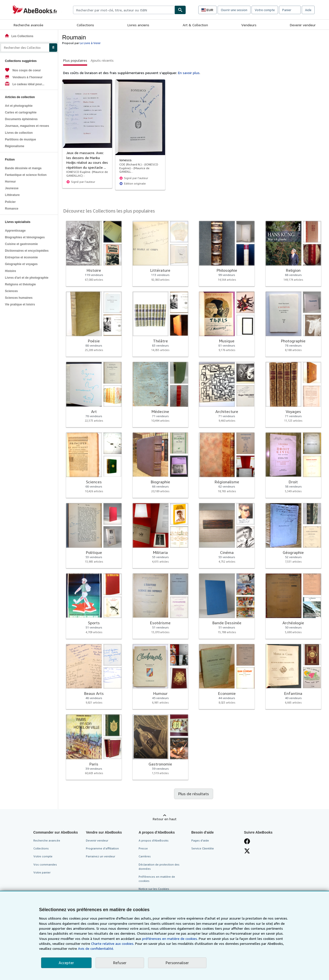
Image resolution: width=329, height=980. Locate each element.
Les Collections (19, 36)
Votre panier (42, 872)
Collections (85, 25)
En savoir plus (189, 73)
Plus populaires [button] (75, 60)
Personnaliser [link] (177, 963)
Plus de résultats (194, 794)
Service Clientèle (203, 848)
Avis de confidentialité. (96, 948)
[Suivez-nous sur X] (247, 851)
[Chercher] (180, 10)
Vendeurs (249, 25)
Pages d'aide (200, 840)
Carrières (145, 856)
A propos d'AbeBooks (154, 840)
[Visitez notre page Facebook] (247, 841)
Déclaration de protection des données (159, 867)
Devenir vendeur (303, 25)
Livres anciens (138, 25)
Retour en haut (165, 819)
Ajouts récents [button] (102, 60)
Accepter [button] (66, 963)
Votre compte (265, 10)
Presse (143, 848)
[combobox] (124, 10)
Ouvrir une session (234, 10)
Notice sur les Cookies (154, 889)
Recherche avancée (28, 25)
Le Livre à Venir (90, 43)
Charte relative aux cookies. (113, 943)
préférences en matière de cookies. (170, 939)
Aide (308, 10)
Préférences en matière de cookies (157, 879)
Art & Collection (195, 25)
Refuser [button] (120, 963)
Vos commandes (45, 864)
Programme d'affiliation (102, 848)
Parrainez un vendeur (101, 856)
